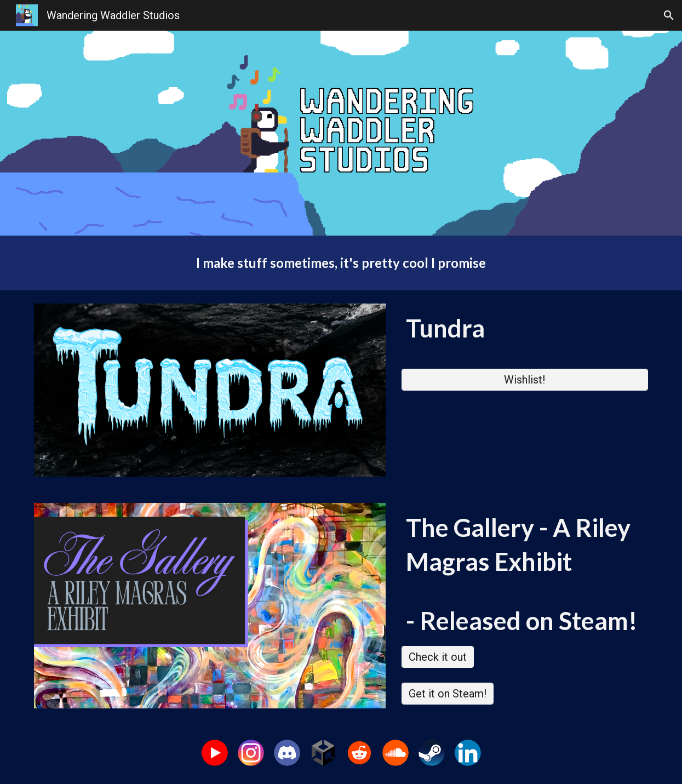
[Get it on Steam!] (448, 694)
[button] (669, 15)
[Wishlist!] (525, 380)
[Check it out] (438, 657)
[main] (341, 263)
